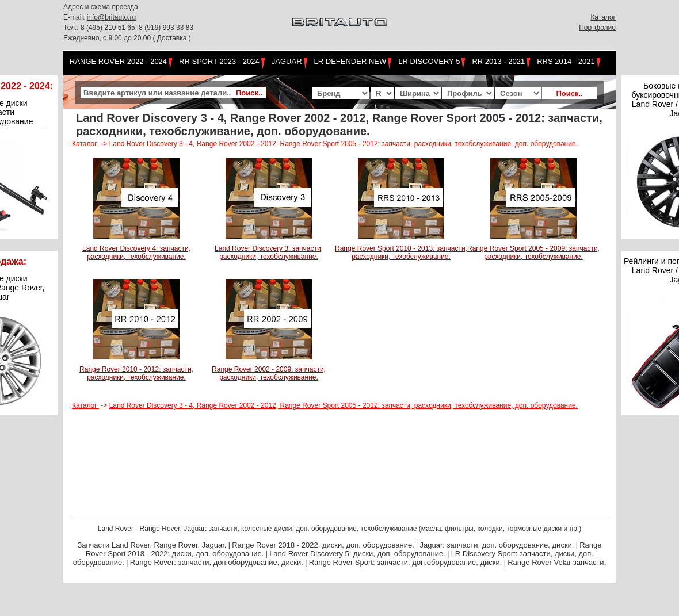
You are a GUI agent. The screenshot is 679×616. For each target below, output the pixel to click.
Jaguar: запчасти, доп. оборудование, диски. (497, 545)
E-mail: (75, 17)
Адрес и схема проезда (101, 7)
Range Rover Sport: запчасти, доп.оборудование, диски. (406, 562)
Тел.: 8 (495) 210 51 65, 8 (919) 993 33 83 (128, 28)
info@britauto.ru (112, 17)
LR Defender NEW (350, 61)
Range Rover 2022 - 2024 (118, 61)
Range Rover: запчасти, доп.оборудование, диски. (217, 562)
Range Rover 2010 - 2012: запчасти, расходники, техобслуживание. (136, 373)
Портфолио (597, 28)
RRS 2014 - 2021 (566, 61)
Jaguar (287, 61)
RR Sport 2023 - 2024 (219, 61)
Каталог (603, 17)
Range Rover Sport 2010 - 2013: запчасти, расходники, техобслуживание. (401, 252)
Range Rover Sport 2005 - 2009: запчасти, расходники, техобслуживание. (533, 252)
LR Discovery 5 (429, 61)
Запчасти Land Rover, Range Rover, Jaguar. (152, 545)
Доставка (172, 38)
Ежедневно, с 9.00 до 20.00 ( (110, 38)
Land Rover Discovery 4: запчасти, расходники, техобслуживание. (136, 252)
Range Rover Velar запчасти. (557, 562)
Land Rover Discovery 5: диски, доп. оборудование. (357, 554)
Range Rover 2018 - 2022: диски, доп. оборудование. (323, 545)
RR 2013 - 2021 (498, 61)
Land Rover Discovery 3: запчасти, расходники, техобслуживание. (269, 252)
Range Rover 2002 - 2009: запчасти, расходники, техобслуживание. (269, 373)
